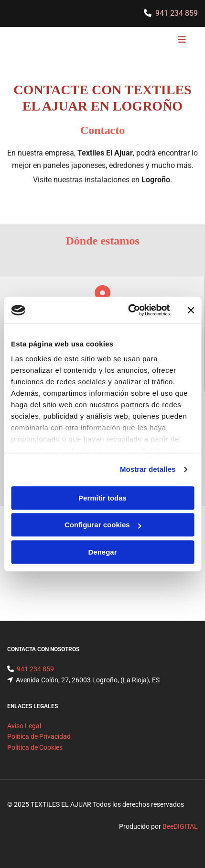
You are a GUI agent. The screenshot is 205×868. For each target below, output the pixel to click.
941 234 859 (177, 13)
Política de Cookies (35, 747)
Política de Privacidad (39, 736)
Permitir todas (102, 498)
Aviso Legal (24, 726)
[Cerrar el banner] (191, 310)
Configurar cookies (103, 525)
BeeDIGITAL (180, 826)
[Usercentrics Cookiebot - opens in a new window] (129, 310)
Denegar (102, 552)
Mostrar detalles (148, 469)
